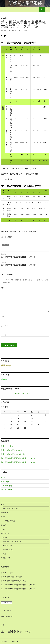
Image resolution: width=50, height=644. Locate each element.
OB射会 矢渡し (8, 550)
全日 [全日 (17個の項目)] (4, 631)
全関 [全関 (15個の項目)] (10, 631)
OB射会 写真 (8, 546)
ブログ (3, 529)
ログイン (4, 477)
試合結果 (4, 18)
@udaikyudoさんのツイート (25, 393)
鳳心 (5, 554)
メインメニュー (47, 9)
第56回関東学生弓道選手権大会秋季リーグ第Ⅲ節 (25, 263)
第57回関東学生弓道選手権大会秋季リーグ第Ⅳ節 (18, 462)
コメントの (7, 485)
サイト (4, 335)
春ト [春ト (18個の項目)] (16, 631)
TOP (2, 504)
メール (4, 326)
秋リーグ (5, 245)
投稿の (5, 481)
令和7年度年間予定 (9, 521)
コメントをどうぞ (26, 30)
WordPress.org (6, 489)
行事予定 (4, 517)
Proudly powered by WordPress (11, 641)
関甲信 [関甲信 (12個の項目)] (28, 632)
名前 (3, 316)
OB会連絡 (4, 537)
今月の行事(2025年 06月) (11, 508)
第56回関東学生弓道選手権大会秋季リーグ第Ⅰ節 (25, 255)
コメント (5, 288)
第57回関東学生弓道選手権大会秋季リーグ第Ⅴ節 (18, 458)
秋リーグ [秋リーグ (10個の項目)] (22, 632)
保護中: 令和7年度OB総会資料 (12, 450)
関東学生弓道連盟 (7, 616)
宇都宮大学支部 (6, 558)
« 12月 (4, 431)
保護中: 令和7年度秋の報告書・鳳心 (14, 454)
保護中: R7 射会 (7, 446)
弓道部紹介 (4, 513)
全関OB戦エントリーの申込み (12, 541)
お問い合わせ (5, 533)
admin (15, 30)
